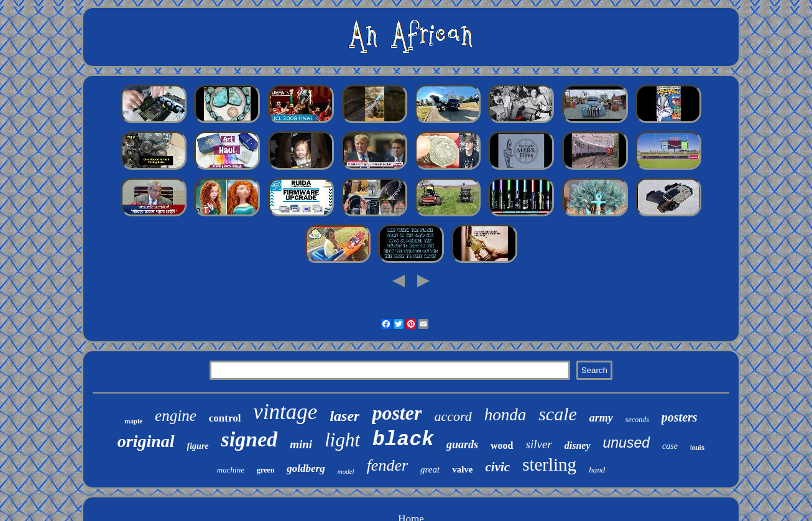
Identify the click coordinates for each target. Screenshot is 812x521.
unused (626, 443)
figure (198, 446)
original (146, 441)
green (265, 470)
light (342, 440)
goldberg (306, 468)
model (346, 471)
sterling (549, 464)
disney (578, 445)
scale (558, 414)
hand (597, 470)
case (670, 446)
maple (133, 421)
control (225, 418)
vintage (285, 412)
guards (462, 445)
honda (505, 415)
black (403, 440)
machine (231, 470)
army (601, 418)
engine (176, 416)
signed (250, 439)
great (430, 469)
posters (680, 417)
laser (344, 416)
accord (453, 416)
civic (497, 467)
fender (387, 465)
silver (539, 444)
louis (697, 448)
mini (301, 444)
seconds (637, 420)
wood (502, 445)
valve (462, 469)
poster (397, 413)
